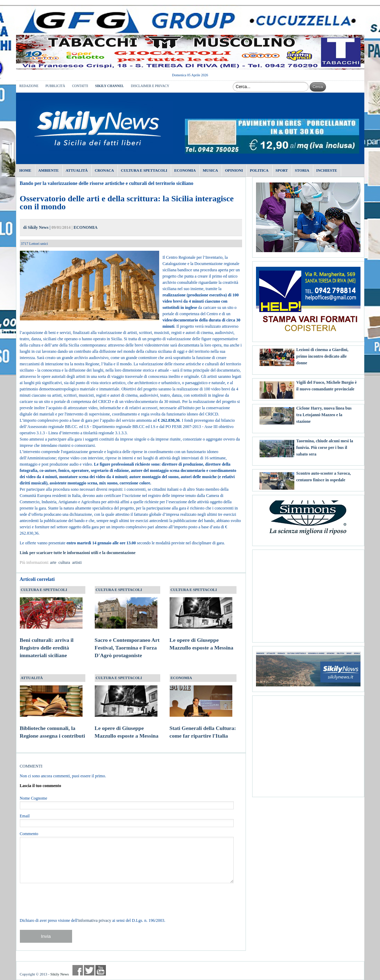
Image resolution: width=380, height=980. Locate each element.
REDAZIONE (29, 86)
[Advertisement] (308, 593)
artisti (77, 562)
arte (53, 562)
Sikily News (59, 974)
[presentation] (73, 900)
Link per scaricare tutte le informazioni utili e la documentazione (78, 553)
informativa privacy (95, 920)
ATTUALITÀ (32, 678)
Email (25, 816)
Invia (46, 936)
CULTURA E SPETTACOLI (44, 590)
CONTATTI (80, 86)
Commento (29, 834)
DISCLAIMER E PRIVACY (150, 86)
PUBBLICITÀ (55, 86)
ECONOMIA (86, 227)
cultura (64, 562)
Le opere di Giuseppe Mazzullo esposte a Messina (201, 637)
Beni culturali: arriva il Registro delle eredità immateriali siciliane (51, 641)
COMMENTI (31, 766)
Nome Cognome (34, 798)
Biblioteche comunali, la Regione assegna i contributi (53, 725)
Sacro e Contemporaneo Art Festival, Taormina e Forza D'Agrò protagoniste (127, 641)
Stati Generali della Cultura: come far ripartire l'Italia (203, 725)
